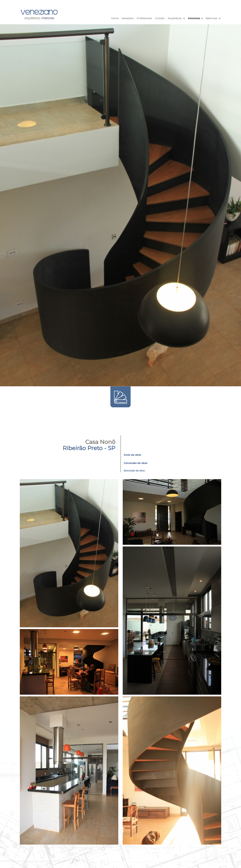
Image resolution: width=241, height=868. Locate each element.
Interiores (194, 18)
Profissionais (144, 18)
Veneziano (128, 18)
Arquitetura (175, 18)
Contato (160, 18)
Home (115, 18)
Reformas (211, 18)
